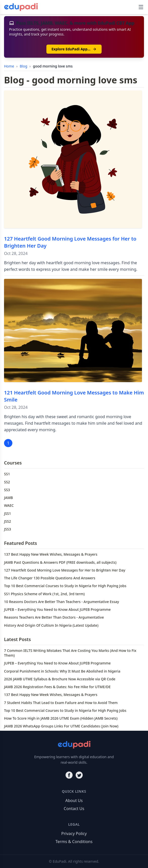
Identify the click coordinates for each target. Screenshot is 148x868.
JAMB (8, 498)
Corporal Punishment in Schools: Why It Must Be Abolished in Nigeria (62, 671)
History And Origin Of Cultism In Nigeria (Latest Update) (51, 625)
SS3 (7, 490)
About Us (74, 800)
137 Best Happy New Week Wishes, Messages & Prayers (51, 554)
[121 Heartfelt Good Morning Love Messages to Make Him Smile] (73, 330)
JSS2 (7, 521)
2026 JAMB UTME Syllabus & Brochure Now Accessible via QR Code (60, 679)
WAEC (9, 505)
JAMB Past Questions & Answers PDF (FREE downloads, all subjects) (60, 562)
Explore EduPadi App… (74, 49)
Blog (24, 66)
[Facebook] (69, 775)
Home (9, 66)
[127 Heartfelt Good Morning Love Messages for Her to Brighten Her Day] (73, 159)
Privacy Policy (74, 833)
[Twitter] (79, 775)
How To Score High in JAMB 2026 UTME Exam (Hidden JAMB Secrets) (61, 718)
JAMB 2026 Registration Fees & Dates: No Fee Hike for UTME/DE (57, 687)
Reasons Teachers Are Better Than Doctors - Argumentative (54, 617)
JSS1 (7, 513)
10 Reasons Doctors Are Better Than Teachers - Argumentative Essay (62, 602)
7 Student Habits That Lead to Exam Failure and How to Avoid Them (61, 703)
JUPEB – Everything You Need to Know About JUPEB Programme (57, 609)
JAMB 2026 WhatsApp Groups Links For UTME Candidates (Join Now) (61, 726)
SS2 (7, 482)
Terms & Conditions (74, 842)
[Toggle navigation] (141, 7)
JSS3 (7, 529)
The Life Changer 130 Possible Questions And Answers (50, 578)
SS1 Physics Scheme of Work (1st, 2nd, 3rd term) (44, 594)
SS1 (7, 474)
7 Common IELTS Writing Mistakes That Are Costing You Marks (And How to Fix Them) (70, 653)
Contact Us (74, 809)
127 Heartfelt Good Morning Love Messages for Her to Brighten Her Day (65, 570)
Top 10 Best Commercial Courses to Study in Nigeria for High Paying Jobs (65, 586)
